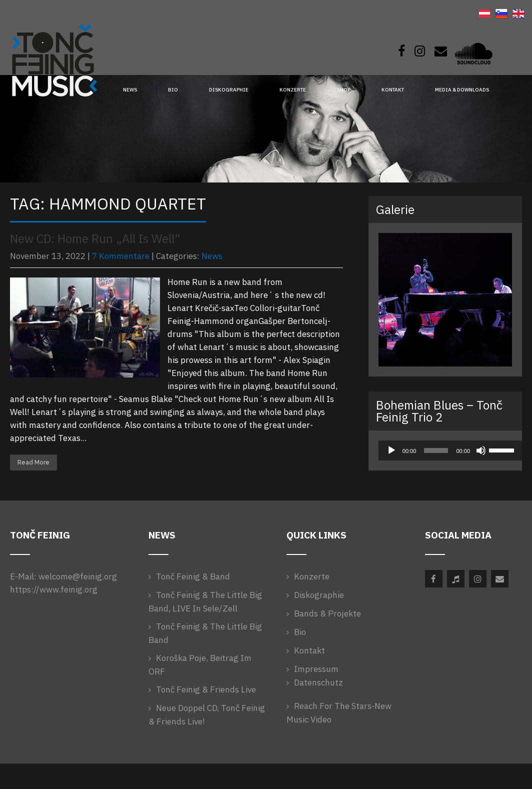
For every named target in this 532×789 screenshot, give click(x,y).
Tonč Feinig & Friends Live (206, 689)
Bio (173, 90)
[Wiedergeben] (391, 450)
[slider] (436, 450)
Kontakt (393, 90)
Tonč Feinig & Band (193, 576)
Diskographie (229, 90)
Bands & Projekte (327, 613)
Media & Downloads (462, 90)
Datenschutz (318, 682)
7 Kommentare (121, 256)
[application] (445, 450)
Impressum (316, 669)
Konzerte (293, 90)
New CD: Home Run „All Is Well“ (95, 238)
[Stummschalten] (481, 450)
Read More (33, 462)
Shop (344, 90)
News (130, 90)
